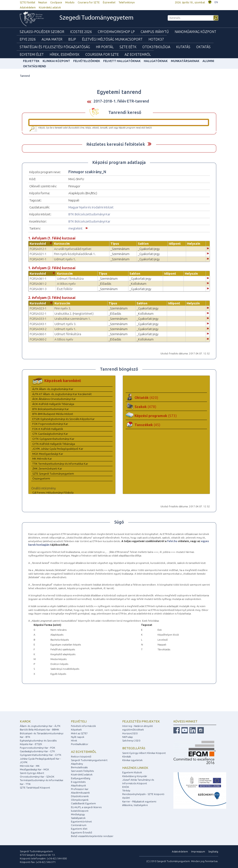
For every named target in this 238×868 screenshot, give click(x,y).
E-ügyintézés (78, 782)
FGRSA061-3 (38, 289)
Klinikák (127, 757)
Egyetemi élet (32, 54)
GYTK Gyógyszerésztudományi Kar (53, 439)
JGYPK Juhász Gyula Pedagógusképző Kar (58, 449)
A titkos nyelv (66, 284)
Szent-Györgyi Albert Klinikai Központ (144, 753)
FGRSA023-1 (38, 308)
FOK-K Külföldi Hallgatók (48, 429)
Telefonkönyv (127, 2)
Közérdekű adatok (50, 7)
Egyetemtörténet (81, 821)
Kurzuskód (38, 244)
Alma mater (52, 39)
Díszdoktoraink (80, 796)
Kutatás (183, 47)
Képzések (76, 730)
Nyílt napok (78, 737)
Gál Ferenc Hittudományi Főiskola (53, 493)
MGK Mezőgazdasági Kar (48, 454)
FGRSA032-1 (38, 314)
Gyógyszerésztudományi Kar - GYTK (41, 755)
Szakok (145, 407)
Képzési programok (156, 416)
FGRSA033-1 (38, 319)
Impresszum (198, 851)
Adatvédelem (28, 7)
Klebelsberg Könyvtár (135, 776)
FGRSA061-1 (38, 279)
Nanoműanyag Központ (195, 32)
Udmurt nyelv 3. (65, 324)
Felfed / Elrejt (149, 144)
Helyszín (194, 244)
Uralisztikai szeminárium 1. (73, 319)
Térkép (126, 790)
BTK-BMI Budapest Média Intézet (53, 414)
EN (216, 2)
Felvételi (79, 721)
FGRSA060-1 (38, 334)
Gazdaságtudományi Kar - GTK (37, 751)
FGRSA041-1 (38, 259)
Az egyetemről (84, 752)
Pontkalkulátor (80, 744)
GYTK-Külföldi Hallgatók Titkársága (54, 444)
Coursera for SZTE (89, 2)
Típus (115, 244)
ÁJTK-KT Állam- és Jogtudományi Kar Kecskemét (62, 394)
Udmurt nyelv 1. (65, 259)
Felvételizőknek (87, 61)
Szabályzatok (78, 818)
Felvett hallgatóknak (122, 61)
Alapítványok (78, 785)
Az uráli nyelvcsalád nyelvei (73, 249)
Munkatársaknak (185, 61)
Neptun (43, 2)
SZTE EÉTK (128, 47)
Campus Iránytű (155, 32)
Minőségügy (78, 814)
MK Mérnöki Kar (42, 459)
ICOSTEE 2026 (81, 32)
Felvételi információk (83, 726)
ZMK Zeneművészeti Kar (47, 468)
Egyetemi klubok (132, 772)
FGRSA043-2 (38, 329)
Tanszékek (147, 425)
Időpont (175, 244)
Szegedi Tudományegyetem (96, 18)
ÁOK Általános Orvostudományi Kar (54, 399)
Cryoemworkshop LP (116, 32)
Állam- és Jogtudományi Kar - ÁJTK (40, 726)
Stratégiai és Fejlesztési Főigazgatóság (55, 47)
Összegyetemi (41, 478)
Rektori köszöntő (81, 757)
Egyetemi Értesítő (82, 832)
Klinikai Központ (56, 61)
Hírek (74, 740)
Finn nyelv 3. (63, 308)
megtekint (75, 228)
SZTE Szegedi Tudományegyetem (53, 474)
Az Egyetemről (138, 54)
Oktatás (203, 47)
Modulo (70, 2)
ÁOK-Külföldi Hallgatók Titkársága (53, 404)
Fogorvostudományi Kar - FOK (37, 748)
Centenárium (79, 825)
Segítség (213, 851)
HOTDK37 (156, 39)
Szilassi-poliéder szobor (42, 32)
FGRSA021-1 (38, 254)
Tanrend (25, 76)
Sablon (143, 244)
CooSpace (56, 2)
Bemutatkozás (79, 767)
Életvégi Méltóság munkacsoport (112, 39)
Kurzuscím (62, 244)
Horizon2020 (130, 733)
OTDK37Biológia (156, 47)
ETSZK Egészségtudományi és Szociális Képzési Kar (63, 419)
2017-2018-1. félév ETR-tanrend (121, 101)
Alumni (208, 61)
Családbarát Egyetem (83, 803)
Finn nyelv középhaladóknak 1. (75, 254)
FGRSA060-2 (38, 339)
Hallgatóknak (156, 61)
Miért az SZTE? (79, 733)
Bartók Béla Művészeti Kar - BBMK (39, 730)
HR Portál (105, 47)
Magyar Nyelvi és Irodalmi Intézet (91, 207)
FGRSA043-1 (38, 324)
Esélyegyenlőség (81, 778)
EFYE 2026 (28, 39)
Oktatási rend (35, 66)
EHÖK (126, 787)
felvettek (31, 61)
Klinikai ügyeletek (132, 760)
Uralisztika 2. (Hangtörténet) (74, 314)
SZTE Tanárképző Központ (35, 788)
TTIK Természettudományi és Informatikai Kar (60, 464)
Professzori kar (80, 789)
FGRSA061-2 (38, 284)
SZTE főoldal (27, 2)
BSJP (72, 39)
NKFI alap (128, 737)
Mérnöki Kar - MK (30, 766)
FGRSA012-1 (38, 249)
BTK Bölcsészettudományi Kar (89, 214)
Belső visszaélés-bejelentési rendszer (92, 836)
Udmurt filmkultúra (70, 279)
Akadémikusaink (80, 793)
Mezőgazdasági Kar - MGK (34, 769)
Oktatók (146, 398)
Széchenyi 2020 (131, 740)
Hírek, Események (65, 54)
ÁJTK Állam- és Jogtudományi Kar (53, 389)
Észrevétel (109, 2)
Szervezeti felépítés (82, 771)
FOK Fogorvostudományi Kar (50, 424)
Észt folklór (65, 289)
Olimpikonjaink (80, 800)
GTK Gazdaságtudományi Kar (50, 434)
